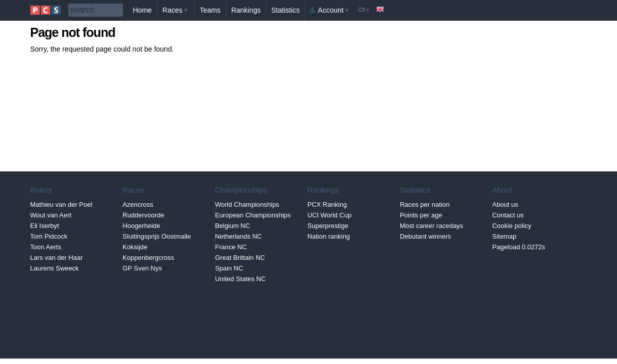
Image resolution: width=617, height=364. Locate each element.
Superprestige (328, 226)
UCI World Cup (329, 215)
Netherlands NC (239, 236)
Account (334, 10)
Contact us (508, 215)
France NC (231, 247)
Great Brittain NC (240, 258)
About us (505, 204)
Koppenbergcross (148, 258)
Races (176, 10)
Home (142, 10)
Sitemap (504, 236)
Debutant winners (425, 236)
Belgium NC (233, 226)
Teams (210, 10)
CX (364, 10)
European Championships (253, 215)
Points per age (421, 215)
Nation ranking (328, 236)
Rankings (246, 10)
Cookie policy (511, 226)
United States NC (240, 279)
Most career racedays (431, 226)
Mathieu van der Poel (61, 204)
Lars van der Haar (57, 258)
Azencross (138, 204)
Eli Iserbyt (45, 226)
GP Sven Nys (142, 268)
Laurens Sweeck (55, 268)
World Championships (247, 204)
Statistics (285, 10)
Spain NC (229, 268)
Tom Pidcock (49, 236)
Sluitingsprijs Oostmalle (157, 236)
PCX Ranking (327, 204)
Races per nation (425, 204)
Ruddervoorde (143, 215)
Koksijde (135, 247)
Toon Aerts (46, 247)
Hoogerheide (141, 226)
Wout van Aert (51, 215)
